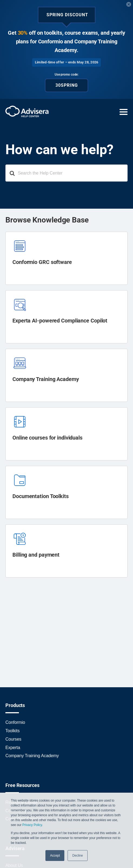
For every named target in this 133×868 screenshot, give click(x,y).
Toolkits (13, 731)
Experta (13, 748)
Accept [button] (55, 856)
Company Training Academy (32, 756)
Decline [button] (77, 856)
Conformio (15, 722)
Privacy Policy (32, 825)
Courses (13, 739)
